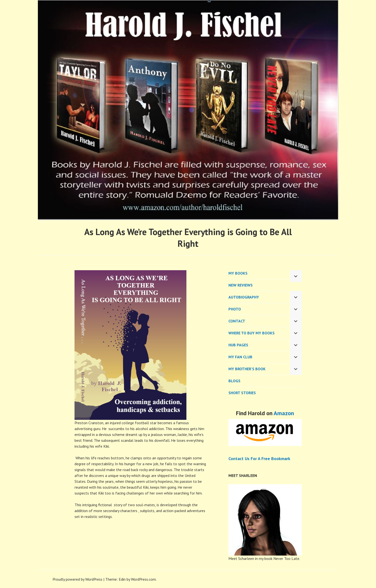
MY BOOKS (238, 273)
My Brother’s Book (247, 369)
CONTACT (237, 321)
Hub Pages (238, 345)
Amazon (284, 413)
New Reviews (241, 285)
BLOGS (234, 381)
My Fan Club (240, 357)
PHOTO (235, 309)
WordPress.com (143, 579)
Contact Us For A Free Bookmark (259, 459)
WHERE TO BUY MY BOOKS (252, 333)
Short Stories (242, 393)
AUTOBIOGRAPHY (244, 297)
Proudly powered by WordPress (77, 579)
